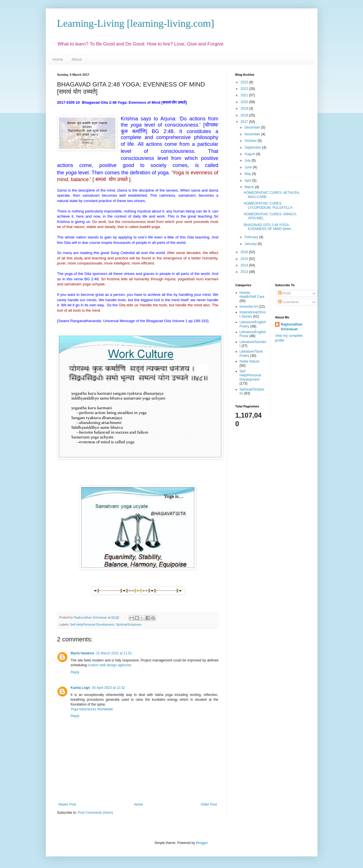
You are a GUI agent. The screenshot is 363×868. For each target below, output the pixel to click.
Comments (288, 302)
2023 (245, 82)
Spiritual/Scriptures (129, 624)
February (252, 237)
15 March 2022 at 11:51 (114, 653)
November (253, 134)
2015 (245, 259)
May (248, 174)
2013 (245, 272)
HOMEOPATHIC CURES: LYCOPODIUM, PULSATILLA (268, 205)
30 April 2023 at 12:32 (109, 688)
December (253, 127)
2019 (245, 108)
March (250, 187)
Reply (75, 672)
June (249, 167)
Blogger (202, 843)
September (253, 147)
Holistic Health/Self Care (252, 295)
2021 (245, 95)
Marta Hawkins (83, 653)
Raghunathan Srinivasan (292, 327)
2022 (245, 89)
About (77, 59)
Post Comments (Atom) (95, 813)
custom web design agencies (109, 665)
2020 (245, 102)
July (248, 160)
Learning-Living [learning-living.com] (136, 23)
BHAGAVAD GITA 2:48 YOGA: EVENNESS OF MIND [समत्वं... (268, 227)
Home (58, 59)
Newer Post (67, 804)
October (251, 141)
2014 (245, 265)
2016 (245, 252)
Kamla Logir (80, 688)
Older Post (209, 804)
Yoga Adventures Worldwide (92, 709)
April (248, 181)
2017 (245, 122)
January (251, 244)
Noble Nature (250, 361)
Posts (284, 293)
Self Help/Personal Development (92, 624)
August (250, 154)
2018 (245, 115)
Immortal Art (249, 307)
